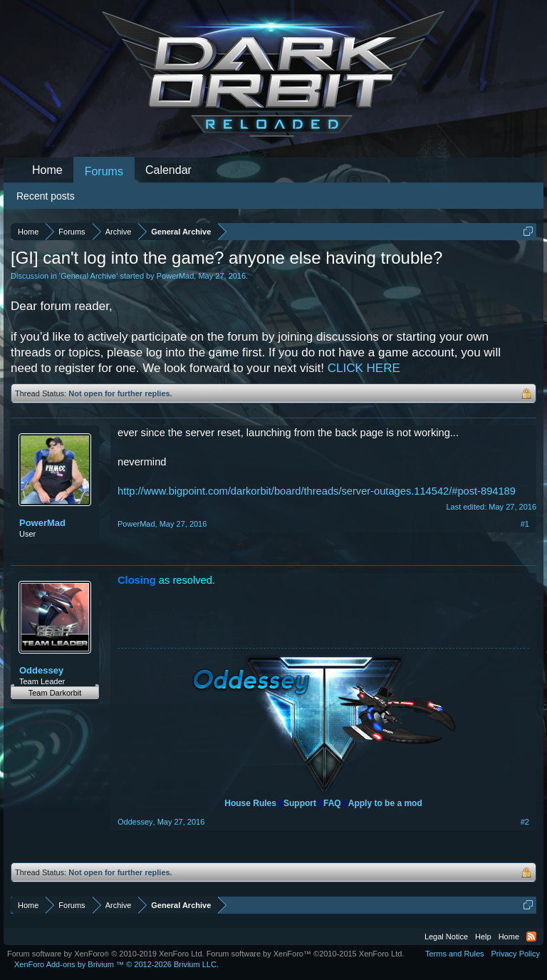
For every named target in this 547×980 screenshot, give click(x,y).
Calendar (168, 170)
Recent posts (46, 196)
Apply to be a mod (385, 803)
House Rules (250, 803)
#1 (525, 524)
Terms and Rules (455, 954)
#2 (525, 822)
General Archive (88, 276)
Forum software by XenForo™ (306, 954)
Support (300, 803)
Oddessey (41, 670)
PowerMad (176, 276)
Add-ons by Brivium (116, 964)
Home (47, 170)
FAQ (332, 803)
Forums (104, 171)
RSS (531, 937)
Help (483, 937)
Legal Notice (446, 937)
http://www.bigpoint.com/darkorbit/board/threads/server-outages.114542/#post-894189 (317, 491)
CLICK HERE (364, 368)
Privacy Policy (516, 954)
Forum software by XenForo (106, 954)
